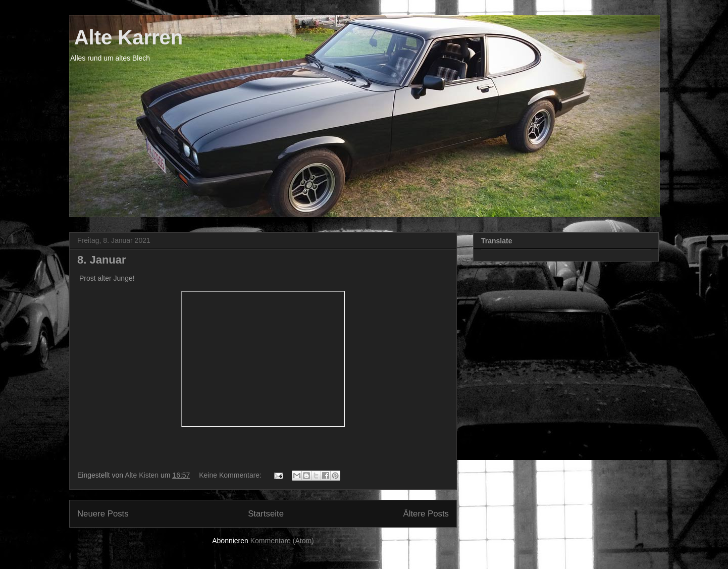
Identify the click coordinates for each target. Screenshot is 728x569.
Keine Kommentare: (231, 475)
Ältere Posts (426, 514)
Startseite (266, 514)
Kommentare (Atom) (282, 541)
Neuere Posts (103, 514)
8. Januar (102, 260)
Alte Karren (126, 37)
